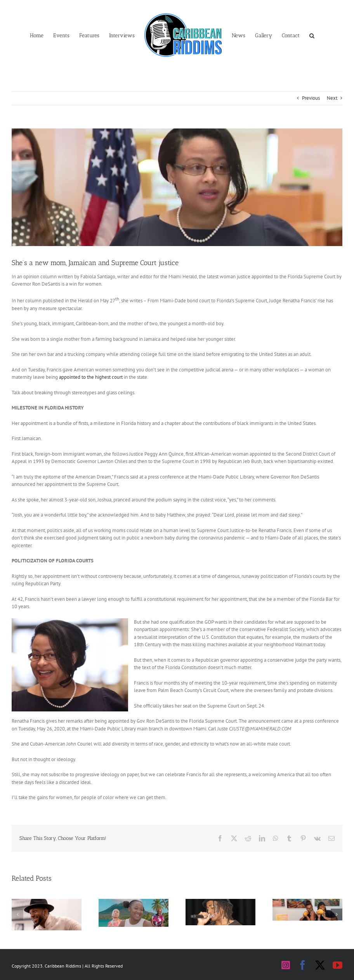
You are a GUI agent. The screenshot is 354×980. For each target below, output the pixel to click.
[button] (312, 35)
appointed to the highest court (91, 377)
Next (332, 98)
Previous (311, 98)
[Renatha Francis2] (177, 187)
